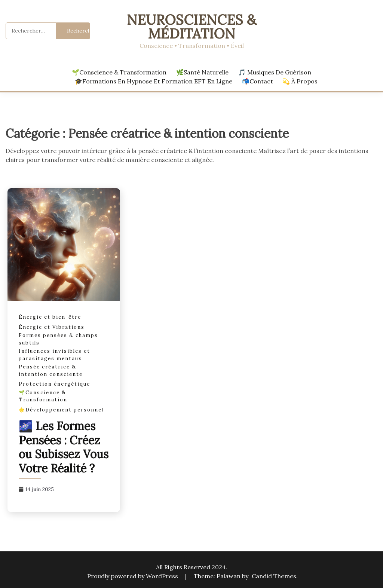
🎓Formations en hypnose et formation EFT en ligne (154, 81)
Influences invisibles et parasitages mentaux (54, 355)
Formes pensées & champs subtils (58, 339)
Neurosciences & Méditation (191, 27)
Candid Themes (274, 576)
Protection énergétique (54, 384)
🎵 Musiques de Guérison (275, 72)
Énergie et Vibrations (52, 327)
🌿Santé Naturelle (202, 72)
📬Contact (258, 81)
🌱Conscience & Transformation (119, 72)
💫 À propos (300, 81)
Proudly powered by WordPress (133, 576)
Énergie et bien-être (50, 317)
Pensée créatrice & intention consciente (51, 370)
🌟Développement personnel (61, 410)
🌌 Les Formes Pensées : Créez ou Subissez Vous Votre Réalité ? (64, 447)
